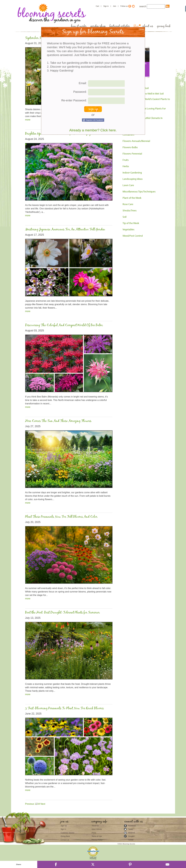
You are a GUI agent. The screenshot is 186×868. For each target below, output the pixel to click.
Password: (80, 92)
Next (43, 804)
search (143, 6)
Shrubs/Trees (130, 210)
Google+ (131, 836)
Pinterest (132, 833)
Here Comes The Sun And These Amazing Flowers (58, 421)
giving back (164, 26)
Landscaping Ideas (133, 179)
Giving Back (65, 836)
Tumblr (131, 840)
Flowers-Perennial (132, 154)
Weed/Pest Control (133, 236)
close (141, 29)
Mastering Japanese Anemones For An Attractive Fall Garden (65, 230)
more (28, 120)
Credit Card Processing (93, 858)
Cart (97, 6)
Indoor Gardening (132, 173)
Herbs (126, 166)
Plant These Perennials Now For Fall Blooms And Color (61, 517)
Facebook (132, 826)
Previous (30, 804)
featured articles (120, 26)
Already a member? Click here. (93, 130)
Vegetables (128, 229)
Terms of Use (97, 836)
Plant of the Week (132, 198)
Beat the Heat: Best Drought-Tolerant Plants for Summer (62, 613)
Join (115, 6)
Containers (128, 135)
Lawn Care (128, 185)
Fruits (126, 160)
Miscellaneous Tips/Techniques (139, 191)
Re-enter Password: (74, 100)
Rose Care (128, 204)
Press (94, 833)
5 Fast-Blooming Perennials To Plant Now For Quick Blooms (64, 708)
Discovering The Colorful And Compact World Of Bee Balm (64, 325)
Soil (125, 217)
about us (148, 26)
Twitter (131, 829)
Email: (83, 83)
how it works (79, 26)
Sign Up (64, 826)
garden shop (98, 26)
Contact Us (65, 840)
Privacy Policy (97, 840)
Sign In (63, 829)
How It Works (97, 829)
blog (136, 26)
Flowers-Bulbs (130, 147)
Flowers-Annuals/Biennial (136, 141)
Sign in (106, 6)
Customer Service (68, 833)
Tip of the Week (131, 223)
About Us (95, 826)
